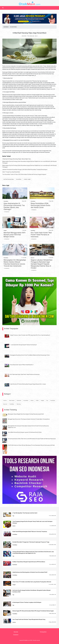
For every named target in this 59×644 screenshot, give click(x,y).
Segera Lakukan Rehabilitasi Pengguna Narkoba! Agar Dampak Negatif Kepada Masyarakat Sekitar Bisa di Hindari (42, 264)
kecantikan (19, 179)
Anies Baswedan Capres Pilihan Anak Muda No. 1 (22, 365)
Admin (36, 36)
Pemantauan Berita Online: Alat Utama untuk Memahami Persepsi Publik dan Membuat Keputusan (32, 439)
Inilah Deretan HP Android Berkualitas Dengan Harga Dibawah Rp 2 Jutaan (28, 384)
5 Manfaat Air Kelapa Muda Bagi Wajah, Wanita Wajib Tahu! (17, 159)
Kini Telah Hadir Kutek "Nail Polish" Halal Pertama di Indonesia (41, 235)
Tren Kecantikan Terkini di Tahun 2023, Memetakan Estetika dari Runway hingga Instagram (24, 174)
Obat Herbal (12, 400)
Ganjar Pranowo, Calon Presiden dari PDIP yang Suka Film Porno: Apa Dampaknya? (30, 335)
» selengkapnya (6, 212)
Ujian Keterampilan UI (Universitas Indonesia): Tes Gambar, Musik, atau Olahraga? (14, 206)
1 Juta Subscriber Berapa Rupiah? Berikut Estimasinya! (23, 345)
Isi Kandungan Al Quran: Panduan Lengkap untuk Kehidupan (27, 602)
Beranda (16, 632)
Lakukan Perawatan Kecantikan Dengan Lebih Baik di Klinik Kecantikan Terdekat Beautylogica (25, 170)
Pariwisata (19, 400)
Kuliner (32, 400)
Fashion (5, 400)
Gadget (5, 231)
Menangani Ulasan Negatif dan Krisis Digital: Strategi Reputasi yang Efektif (26, 414)
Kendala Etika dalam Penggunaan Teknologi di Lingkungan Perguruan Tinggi (31, 542)
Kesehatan (53, 400)
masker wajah (27, 179)
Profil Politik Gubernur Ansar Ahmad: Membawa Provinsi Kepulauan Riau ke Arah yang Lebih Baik (31, 445)
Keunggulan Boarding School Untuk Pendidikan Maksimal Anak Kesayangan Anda (30, 355)
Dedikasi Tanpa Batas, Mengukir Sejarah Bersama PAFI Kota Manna (29, 562)
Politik (37, 400)
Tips (47, 400)
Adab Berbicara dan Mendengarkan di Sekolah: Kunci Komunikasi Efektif (30, 572)
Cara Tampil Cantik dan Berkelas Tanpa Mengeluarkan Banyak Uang (29, 619)
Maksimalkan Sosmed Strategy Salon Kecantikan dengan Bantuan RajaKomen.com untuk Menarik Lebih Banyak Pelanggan (29, 162)
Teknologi (19, 404)
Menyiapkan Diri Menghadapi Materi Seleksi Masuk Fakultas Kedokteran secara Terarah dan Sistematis (15, 263)
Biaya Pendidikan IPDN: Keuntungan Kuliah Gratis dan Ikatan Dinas (40, 205)
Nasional (32, 258)
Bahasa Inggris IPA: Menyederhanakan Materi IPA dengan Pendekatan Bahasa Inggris (33, 611)
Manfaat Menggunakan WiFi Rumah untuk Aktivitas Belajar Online (15, 235)
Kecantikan (33, 231)
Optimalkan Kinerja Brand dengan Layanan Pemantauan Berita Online (25, 432)
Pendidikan (6, 201)
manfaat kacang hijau (9, 179)
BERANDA (6, 27)
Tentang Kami (43, 632)
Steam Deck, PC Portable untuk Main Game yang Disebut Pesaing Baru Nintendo (32, 582)
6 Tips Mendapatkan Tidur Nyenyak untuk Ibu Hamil (25, 513)
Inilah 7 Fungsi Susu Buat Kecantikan (11, 172)
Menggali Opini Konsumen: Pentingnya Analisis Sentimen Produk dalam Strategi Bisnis (29, 419)
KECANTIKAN (13, 27)
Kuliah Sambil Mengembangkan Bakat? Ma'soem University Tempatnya (30, 532)
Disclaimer (16, 635)
